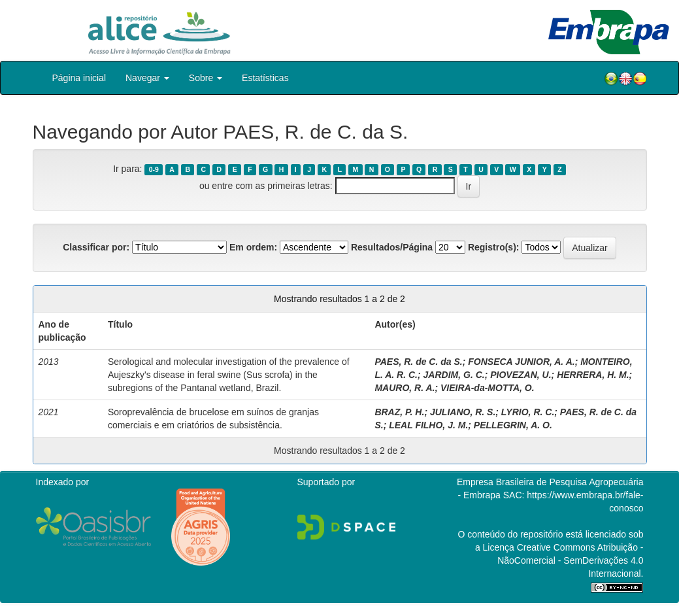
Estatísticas (265, 78)
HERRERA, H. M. (593, 375)
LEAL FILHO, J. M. (428, 425)
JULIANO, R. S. (463, 412)
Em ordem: (253, 247)
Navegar (147, 78)
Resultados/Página (392, 247)
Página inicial (79, 78)
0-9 (154, 169)
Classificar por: (96, 247)
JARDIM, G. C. (454, 375)
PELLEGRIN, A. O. (513, 425)
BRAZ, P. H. (399, 412)
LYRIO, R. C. (528, 412)
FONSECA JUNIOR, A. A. (521, 362)
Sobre (206, 78)
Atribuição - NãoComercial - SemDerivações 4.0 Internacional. (570, 560)
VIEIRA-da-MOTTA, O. (488, 388)
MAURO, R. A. (405, 388)
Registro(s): (494, 247)
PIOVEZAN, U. (521, 375)
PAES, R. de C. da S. (418, 362)
